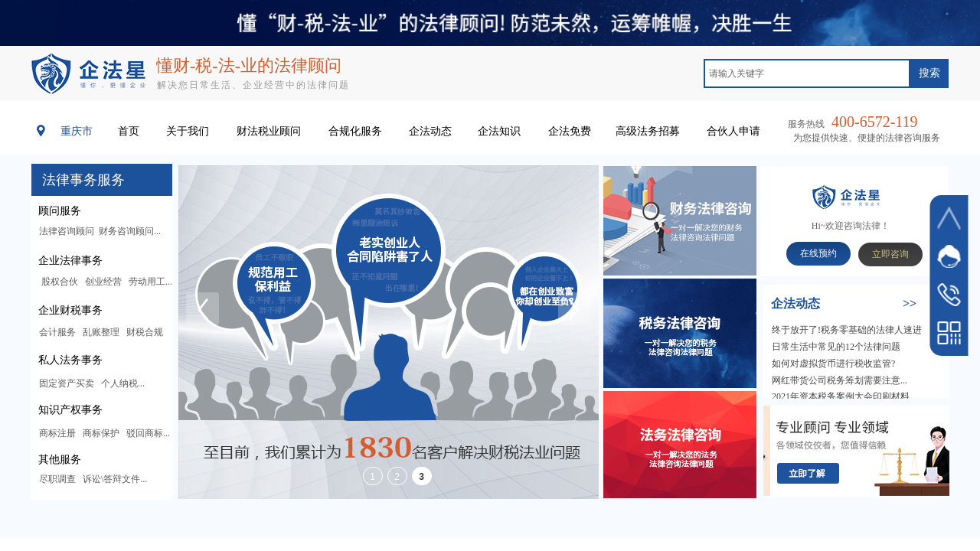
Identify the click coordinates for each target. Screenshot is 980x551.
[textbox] (807, 73)
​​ (844, 305)
